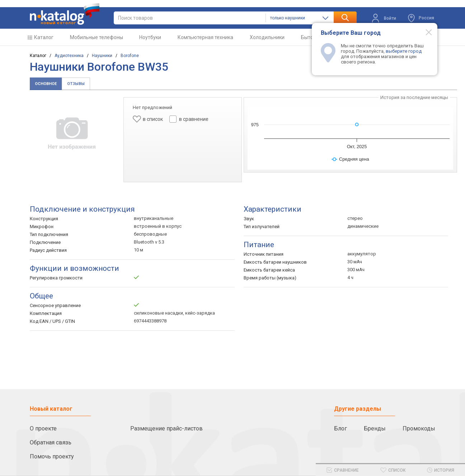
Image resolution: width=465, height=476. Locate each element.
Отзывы (76, 84)
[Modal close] (425, 32)
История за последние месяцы (414, 97)
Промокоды (419, 428)
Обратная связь (51, 442)
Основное (46, 84)
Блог (340, 428)
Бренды (375, 428)
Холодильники (267, 37)
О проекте (43, 428)
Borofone (130, 56)
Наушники (102, 56)
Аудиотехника (69, 56)
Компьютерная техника (205, 37)
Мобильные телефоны (97, 37)
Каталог (44, 37)
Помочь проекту (52, 456)
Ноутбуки (150, 37)
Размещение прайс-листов (166, 428)
